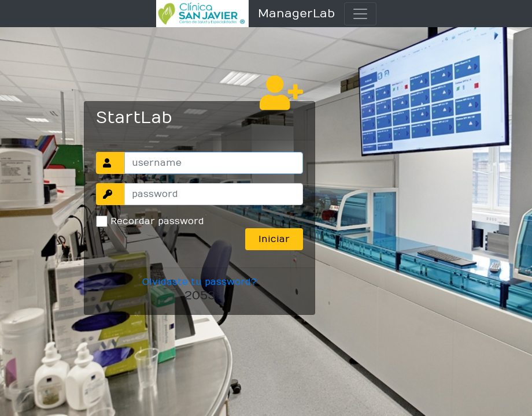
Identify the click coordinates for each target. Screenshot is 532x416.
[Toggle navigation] (360, 14)
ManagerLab (296, 14)
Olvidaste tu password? (199, 282)
